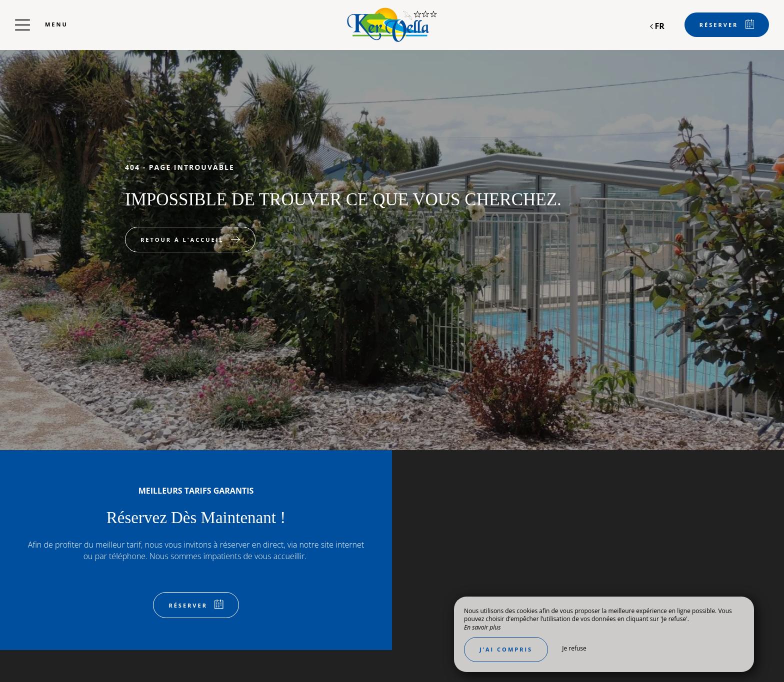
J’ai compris (506, 649)
